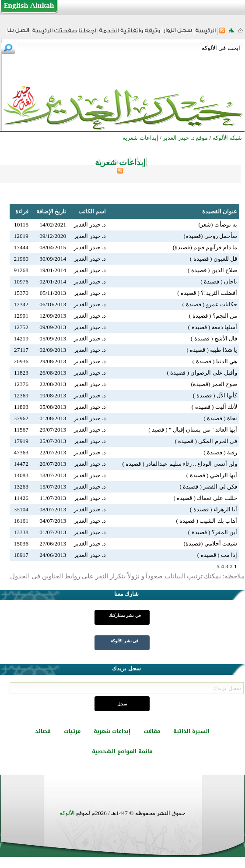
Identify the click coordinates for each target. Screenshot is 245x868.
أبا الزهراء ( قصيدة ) (213, 509)
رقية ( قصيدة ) (220, 452)
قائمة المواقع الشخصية (122, 751)
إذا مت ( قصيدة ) (217, 555)
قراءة (22, 211)
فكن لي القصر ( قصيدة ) (208, 487)
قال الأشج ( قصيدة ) (214, 338)
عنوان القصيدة (220, 211)
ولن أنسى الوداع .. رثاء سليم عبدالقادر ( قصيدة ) (180, 464)
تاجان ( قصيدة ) (219, 282)
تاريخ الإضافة (51, 211)
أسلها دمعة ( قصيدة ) (213, 327)
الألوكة (67, 813)
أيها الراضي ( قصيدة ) (212, 475)
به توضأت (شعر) (218, 225)
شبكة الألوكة (227, 138)
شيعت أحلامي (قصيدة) (210, 544)
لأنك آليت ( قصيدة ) (214, 407)
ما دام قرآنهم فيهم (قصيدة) (205, 247)
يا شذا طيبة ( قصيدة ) (212, 350)
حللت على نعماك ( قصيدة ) (205, 498)
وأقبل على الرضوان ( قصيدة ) (202, 373)
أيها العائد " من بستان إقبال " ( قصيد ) (193, 430)
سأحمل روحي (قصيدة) (210, 236)
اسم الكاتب (92, 211)
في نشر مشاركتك (125, 615)
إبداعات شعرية (112, 731)
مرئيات (72, 731)
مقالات (152, 731)
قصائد (43, 731)
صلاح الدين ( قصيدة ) (212, 270)
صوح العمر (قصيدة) (214, 384)
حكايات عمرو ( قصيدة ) (210, 304)
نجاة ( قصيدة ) (220, 418)
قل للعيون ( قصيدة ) (213, 259)
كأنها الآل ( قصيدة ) (215, 395)
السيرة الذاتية (191, 731)
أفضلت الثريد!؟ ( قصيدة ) (207, 293)
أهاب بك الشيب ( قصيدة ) (206, 521)
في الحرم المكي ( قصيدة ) (206, 441)
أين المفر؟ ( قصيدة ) (213, 532)
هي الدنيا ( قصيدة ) (215, 361)
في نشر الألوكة (124, 641)
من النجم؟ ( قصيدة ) (213, 316)
